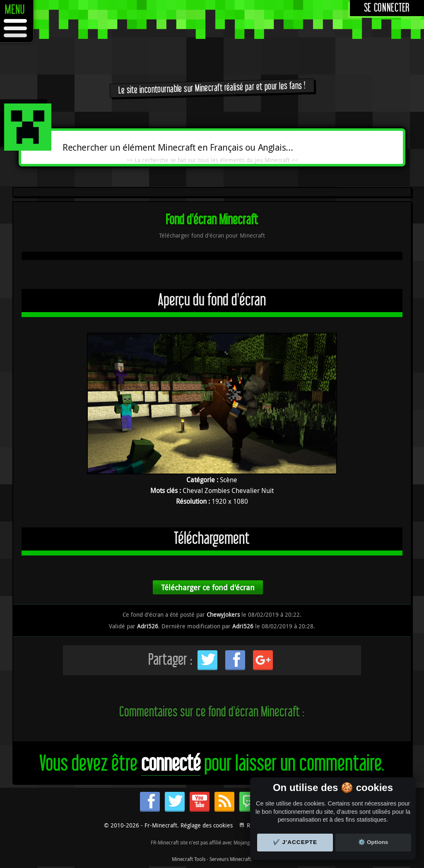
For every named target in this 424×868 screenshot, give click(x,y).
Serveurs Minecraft (230, 859)
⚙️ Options (373, 842)
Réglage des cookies (207, 825)
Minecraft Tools (189, 859)
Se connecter (387, 8)
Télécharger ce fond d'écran (208, 587)
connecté (171, 764)
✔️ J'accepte (295, 842)
